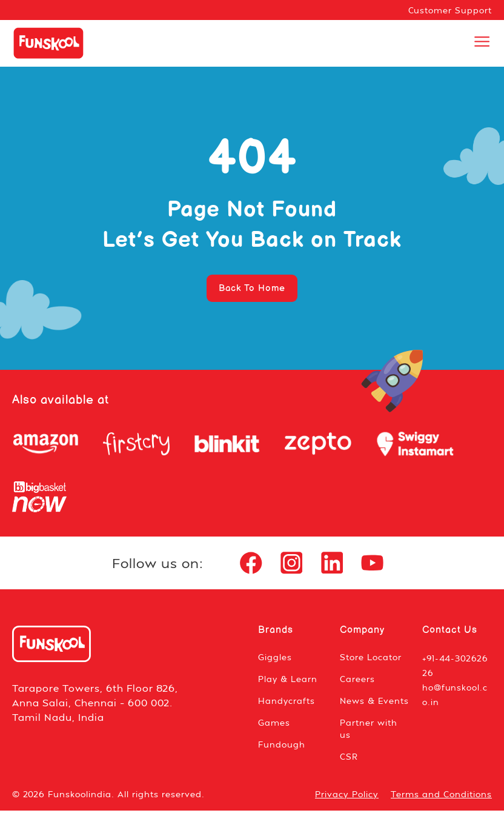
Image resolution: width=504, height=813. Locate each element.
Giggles (275, 659)
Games (274, 725)
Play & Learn (288, 681)
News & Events (375, 703)
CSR (349, 759)
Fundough (282, 747)
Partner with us (369, 731)
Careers (357, 681)
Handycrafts (287, 703)
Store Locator (371, 659)
